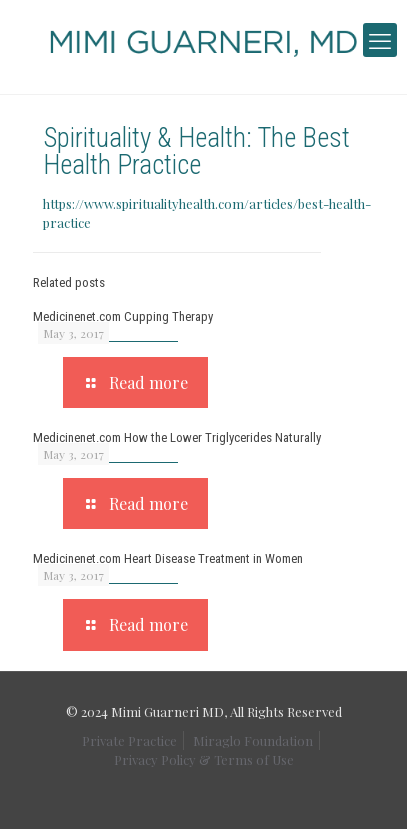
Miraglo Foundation (253, 740)
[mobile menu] (380, 40)
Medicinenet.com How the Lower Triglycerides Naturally (177, 437)
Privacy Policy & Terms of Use (204, 759)
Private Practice (129, 740)
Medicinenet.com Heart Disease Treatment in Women (168, 558)
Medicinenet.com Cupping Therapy (123, 316)
